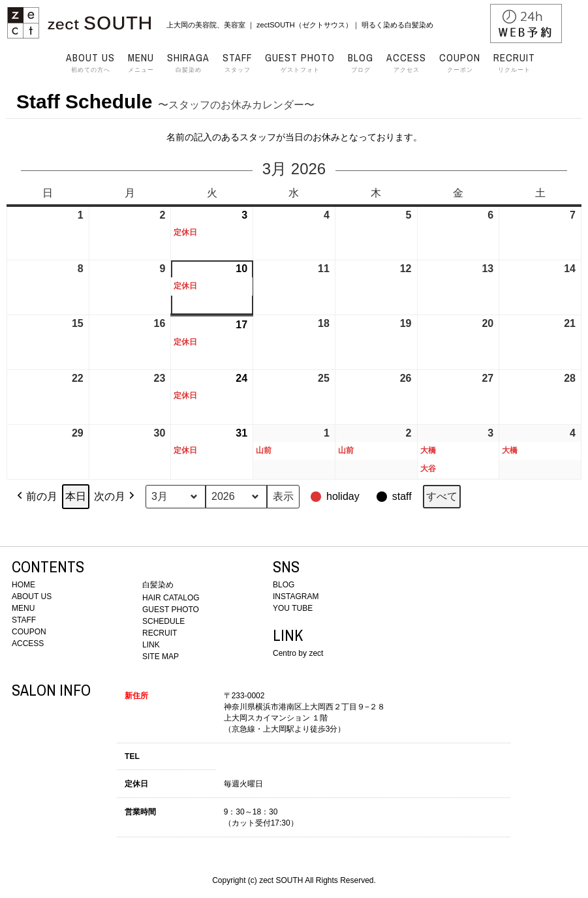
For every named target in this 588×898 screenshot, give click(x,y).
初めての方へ (90, 63)
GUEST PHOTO (171, 610)
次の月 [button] (116, 497)
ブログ (361, 63)
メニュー (141, 63)
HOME (23, 585)
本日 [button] (76, 496)
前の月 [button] (36, 497)
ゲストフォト (300, 63)
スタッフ (237, 63)
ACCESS (28, 643)
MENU (23, 608)
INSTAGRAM (296, 596)
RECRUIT (160, 633)
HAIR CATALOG (171, 598)
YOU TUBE (293, 608)
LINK (151, 645)
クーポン (460, 63)
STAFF (24, 620)
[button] (336, 497)
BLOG (284, 585)
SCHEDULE (163, 621)
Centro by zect (298, 653)
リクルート (514, 63)
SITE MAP (161, 657)
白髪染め (188, 63)
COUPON (29, 632)
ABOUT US (32, 596)
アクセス (406, 63)
